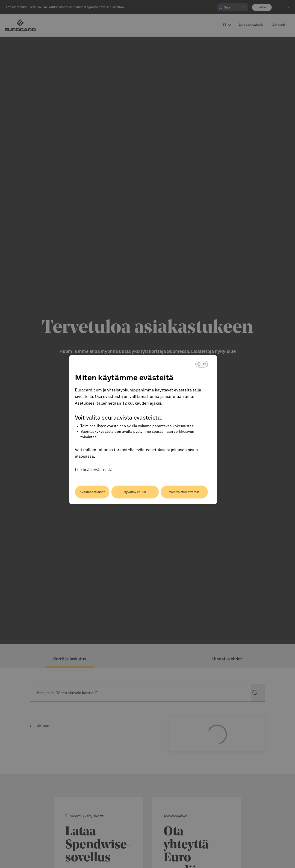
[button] (202, 364)
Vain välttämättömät (184, 492)
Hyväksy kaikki (135, 492)
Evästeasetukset (92, 492)
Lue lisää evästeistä (94, 470)
